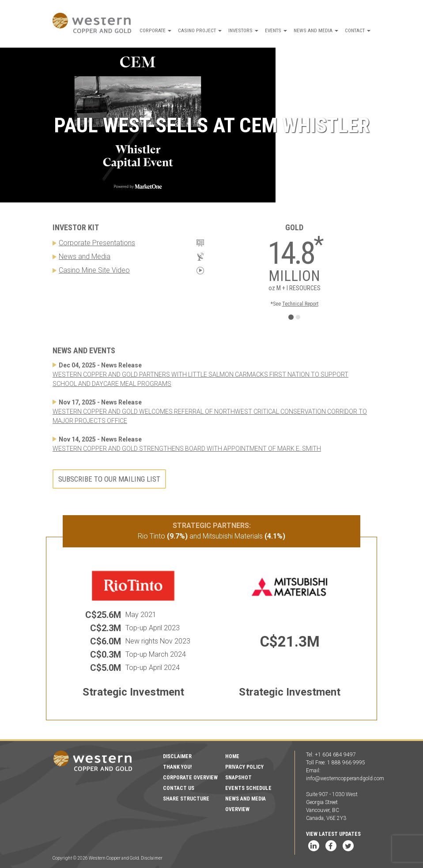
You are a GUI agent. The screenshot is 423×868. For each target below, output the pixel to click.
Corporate (155, 30)
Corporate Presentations (97, 243)
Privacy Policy (244, 767)
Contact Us (179, 788)
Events (276, 30)
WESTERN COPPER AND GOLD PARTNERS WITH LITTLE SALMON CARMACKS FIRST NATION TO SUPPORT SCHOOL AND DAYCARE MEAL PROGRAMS (200, 379)
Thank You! (177, 767)
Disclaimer (177, 756)
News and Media (316, 30)
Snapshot (238, 778)
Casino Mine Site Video (94, 270)
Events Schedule (248, 788)
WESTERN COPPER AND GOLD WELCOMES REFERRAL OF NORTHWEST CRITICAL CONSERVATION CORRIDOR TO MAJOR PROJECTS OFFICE (210, 416)
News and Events (84, 350)
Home (232, 756)
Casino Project (200, 30)
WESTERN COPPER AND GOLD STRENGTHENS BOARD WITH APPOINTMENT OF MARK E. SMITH (187, 449)
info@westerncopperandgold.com (345, 778)
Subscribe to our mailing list (109, 479)
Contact (358, 30)
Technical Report (300, 304)
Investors (243, 30)
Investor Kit (76, 227)
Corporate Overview (190, 778)
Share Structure (186, 799)
